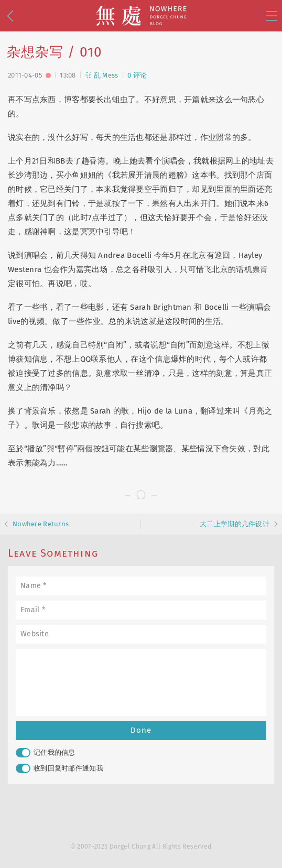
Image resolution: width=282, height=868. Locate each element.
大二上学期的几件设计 (235, 524)
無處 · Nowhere (141, 16)
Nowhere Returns (41, 524)
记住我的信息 (46, 753)
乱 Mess (101, 75)
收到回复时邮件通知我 (59, 768)
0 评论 (137, 75)
